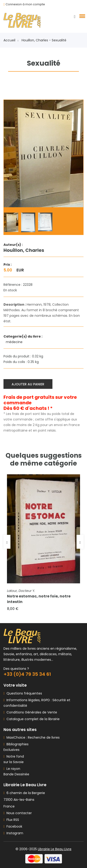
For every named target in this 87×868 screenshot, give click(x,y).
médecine (15, 342)
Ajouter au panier (28, 384)
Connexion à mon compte (25, 4)
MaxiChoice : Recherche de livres (32, 737)
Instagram (13, 833)
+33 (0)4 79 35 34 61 (27, 674)
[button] (81, 16)
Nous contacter (18, 813)
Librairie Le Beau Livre (55, 849)
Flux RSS (11, 820)
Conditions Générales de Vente (31, 712)
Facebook (13, 826)
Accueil (11, 40)
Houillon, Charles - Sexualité (44, 40)
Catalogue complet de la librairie (32, 719)
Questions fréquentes (23, 693)
